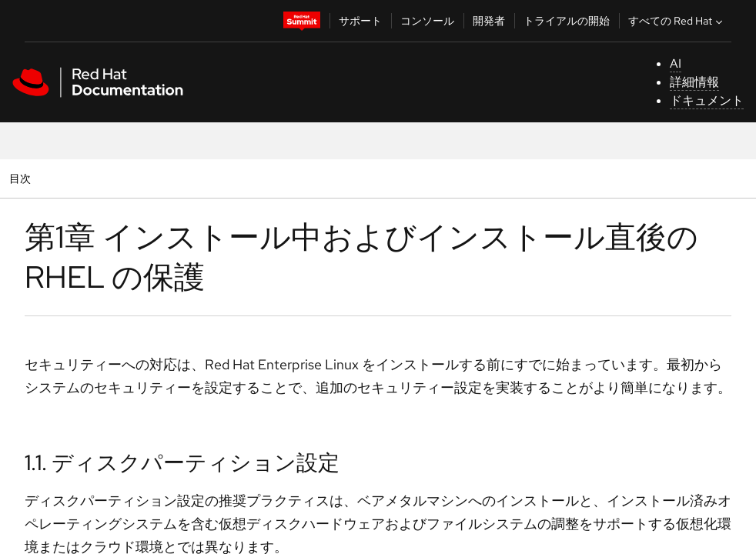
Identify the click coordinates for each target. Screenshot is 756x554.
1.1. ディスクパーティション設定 (182, 462)
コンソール (427, 21)
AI (676, 63)
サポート (360, 21)
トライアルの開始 (567, 21)
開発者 (489, 21)
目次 (22, 178)
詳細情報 (694, 82)
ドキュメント (707, 100)
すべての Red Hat (677, 21)
